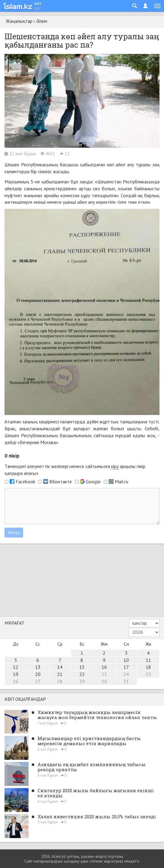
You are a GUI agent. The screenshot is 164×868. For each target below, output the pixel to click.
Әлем (42, 21)
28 (60, 681)
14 (60, 667)
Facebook (25, 481)
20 (38, 674)
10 (126, 660)
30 (104, 681)
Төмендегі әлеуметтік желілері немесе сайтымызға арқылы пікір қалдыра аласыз (75, 470)
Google (93, 481)
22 (82, 674)
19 (16, 674)
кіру (115, 466)
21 (60, 674)
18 (148, 667)
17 (126, 667)
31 (126, 681)
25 (148, 674)
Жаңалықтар (19, 21)
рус (38, 8)
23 (104, 674)
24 (126, 674)
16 (104, 667)
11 (148, 660)
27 (38, 681)
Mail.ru (121, 481)
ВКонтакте (61, 481)
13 (38, 667)
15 (82, 667)
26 (16, 681)
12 (16, 667)
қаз (38, 3)
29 (82, 681)
